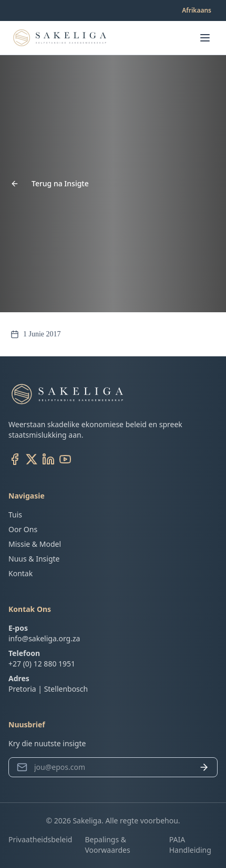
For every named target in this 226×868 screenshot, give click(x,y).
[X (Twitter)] (32, 459)
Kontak (20, 573)
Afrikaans (197, 10)
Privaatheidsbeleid (40, 839)
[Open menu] (205, 38)
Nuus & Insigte (34, 559)
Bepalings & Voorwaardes (107, 845)
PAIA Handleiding (190, 845)
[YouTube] (65, 459)
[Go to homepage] (60, 38)
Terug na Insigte (50, 183)
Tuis (15, 515)
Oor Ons (23, 529)
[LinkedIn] (48, 459)
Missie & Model (35, 544)
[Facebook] (15, 459)
